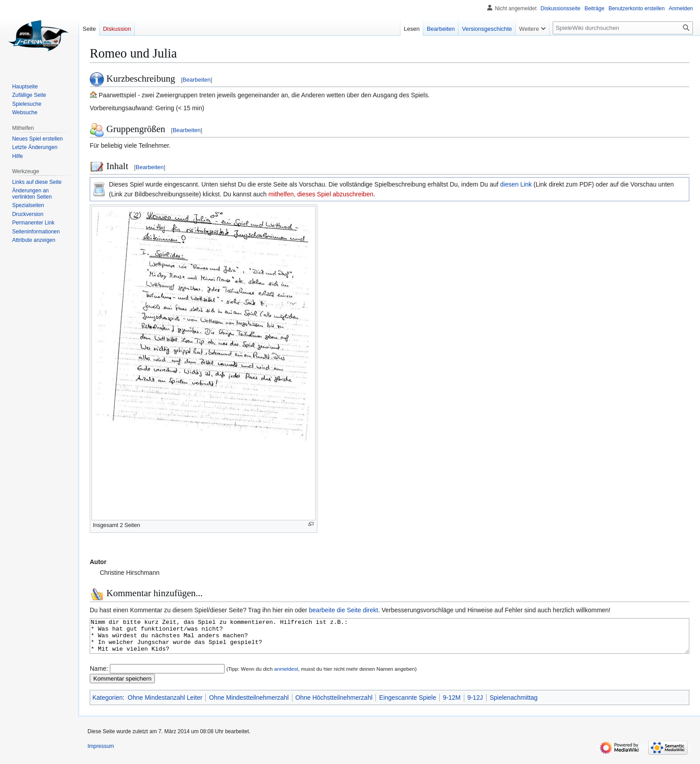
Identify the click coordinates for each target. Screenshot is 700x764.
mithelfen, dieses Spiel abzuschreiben (321, 194)
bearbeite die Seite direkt (344, 610)
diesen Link (516, 184)
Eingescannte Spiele (408, 704)
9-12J (475, 704)
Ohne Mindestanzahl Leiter (165, 704)
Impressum (101, 753)
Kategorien (108, 704)
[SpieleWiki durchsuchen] (623, 28)
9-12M (452, 704)
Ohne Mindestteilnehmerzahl (249, 704)
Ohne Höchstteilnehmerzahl (334, 704)
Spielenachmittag (514, 704)
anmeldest (286, 675)
